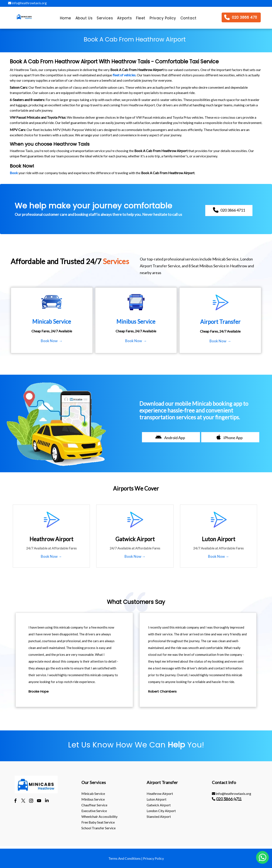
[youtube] (39, 801)
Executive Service (94, 811)
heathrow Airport (160, 793)
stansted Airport (159, 816)
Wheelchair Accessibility (99, 816)
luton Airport (157, 799)
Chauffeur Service (94, 805)
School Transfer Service (98, 828)
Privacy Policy (153, 858)
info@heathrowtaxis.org (27, 3)
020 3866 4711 (229, 799)
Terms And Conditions (125, 858)
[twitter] (23, 801)
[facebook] (15, 801)
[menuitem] (66, 19)
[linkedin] (47, 801)
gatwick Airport (159, 805)
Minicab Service (93, 793)
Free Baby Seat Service (98, 822)
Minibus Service (93, 799)
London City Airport (161, 811)
